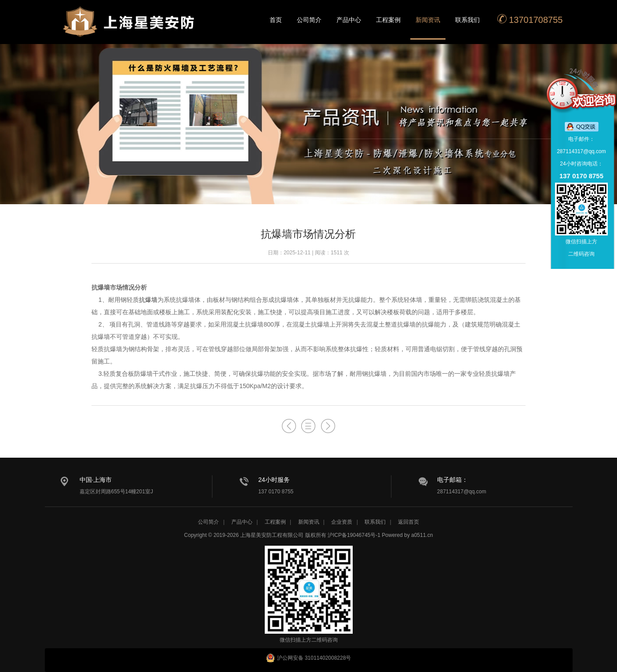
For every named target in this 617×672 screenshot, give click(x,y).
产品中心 (349, 20)
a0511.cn (422, 535)
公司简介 (309, 20)
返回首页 (409, 522)
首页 (276, 20)
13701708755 (530, 19)
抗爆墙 (148, 300)
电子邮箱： (453, 480)
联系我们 (467, 20)
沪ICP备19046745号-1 (354, 535)
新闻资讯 (428, 20)
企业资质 (342, 522)
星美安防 (131, 28)
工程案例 (388, 20)
